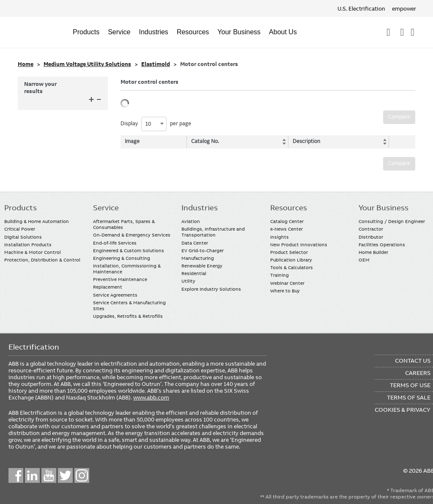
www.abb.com (151, 397)
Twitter (65, 475)
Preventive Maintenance (120, 279)
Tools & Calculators (292, 267)
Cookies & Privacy (403, 410)
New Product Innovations (299, 245)
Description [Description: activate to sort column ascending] (305, 141)
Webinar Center (287, 283)
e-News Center (286, 229)
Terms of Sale (409, 397)
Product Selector (289, 252)
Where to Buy (285, 291)
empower (404, 8)
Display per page (156, 124)
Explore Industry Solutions (211, 289)
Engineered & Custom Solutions (129, 251)
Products (86, 32)
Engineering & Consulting (122, 258)
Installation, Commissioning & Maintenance (127, 269)
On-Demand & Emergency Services (132, 235)
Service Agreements (115, 295)
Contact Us (402, 32)
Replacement (108, 287)
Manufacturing (198, 258)
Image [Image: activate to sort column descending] (132, 141)
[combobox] (154, 124)
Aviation (191, 221)
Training (280, 275)
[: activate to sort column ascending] (400, 142)
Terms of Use (410, 385)
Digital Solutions (23, 237)
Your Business (239, 32)
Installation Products (28, 245)
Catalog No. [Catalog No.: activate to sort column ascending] (206, 141)
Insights (280, 237)
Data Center (195, 243)
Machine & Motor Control (33, 252)
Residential (194, 273)
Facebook (16, 475)
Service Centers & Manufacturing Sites (129, 306)
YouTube (49, 475)
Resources (193, 32)
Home (26, 64)
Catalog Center (287, 221)
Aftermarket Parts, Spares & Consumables (124, 224)
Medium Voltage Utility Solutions (87, 64)
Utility (188, 281)
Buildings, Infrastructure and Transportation (213, 232)
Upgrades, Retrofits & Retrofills (128, 316)
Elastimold (156, 64)
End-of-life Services (115, 243)
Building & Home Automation (37, 221)
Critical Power (20, 229)
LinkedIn (32, 475)
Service (119, 32)
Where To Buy (412, 32)
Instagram (82, 475)
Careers (418, 373)
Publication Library (291, 260)
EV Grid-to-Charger (203, 251)
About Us (283, 32)
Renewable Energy (202, 266)
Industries (154, 32)
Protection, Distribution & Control (42, 260)
